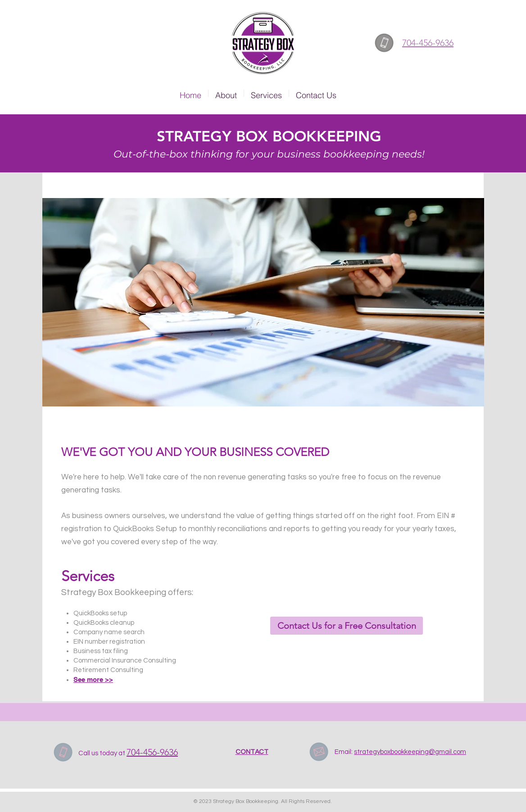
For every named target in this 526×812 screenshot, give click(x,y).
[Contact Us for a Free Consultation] (347, 626)
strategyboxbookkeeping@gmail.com (410, 752)
